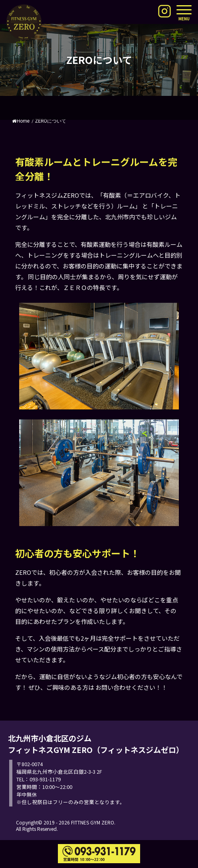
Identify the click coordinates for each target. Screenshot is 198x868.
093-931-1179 (45, 779)
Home (21, 121)
